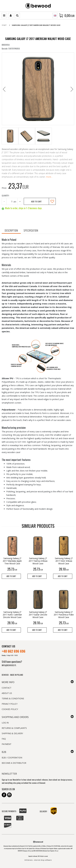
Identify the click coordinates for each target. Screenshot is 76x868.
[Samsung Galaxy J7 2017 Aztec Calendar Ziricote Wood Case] (12, 615)
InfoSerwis (29, 860)
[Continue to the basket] (70, 16)
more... (49, 177)
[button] (11, 231)
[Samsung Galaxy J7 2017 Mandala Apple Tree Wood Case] (12, 561)
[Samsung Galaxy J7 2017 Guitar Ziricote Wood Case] (38, 615)
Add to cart (36, 201)
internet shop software (43, 860)
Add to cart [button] (11, 576)
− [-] (4, 201)
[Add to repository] (52, 201)
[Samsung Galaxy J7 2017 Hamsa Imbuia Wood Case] (38, 561)
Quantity (6, 195)
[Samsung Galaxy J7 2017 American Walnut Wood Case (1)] (38, 89)
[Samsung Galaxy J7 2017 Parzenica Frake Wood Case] (64, 615)
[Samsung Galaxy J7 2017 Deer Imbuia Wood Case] (64, 561)
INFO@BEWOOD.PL (9, 665)
